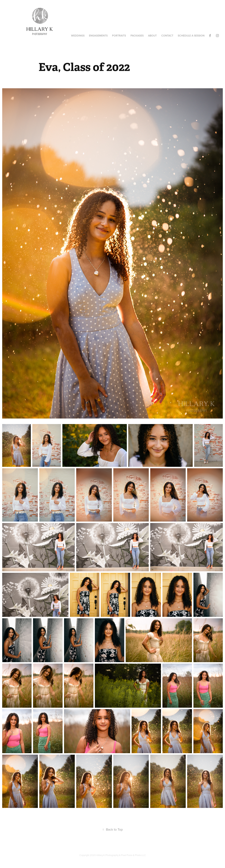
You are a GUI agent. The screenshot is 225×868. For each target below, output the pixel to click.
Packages (137, 36)
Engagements (98, 36)
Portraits (119, 36)
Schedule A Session (191, 36)
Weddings (78, 36)
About (152, 36)
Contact (167, 36)
